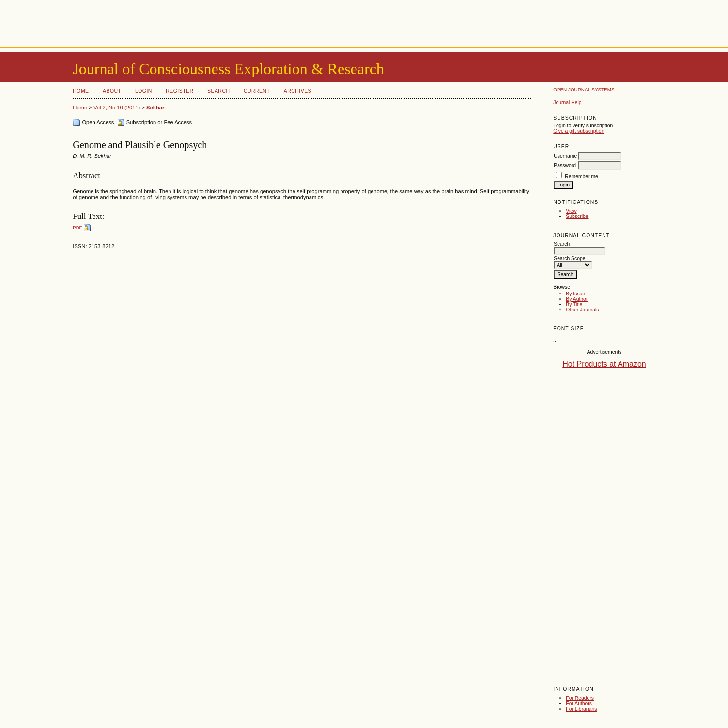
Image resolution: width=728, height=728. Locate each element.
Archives (298, 91)
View (571, 211)
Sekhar (155, 108)
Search (218, 91)
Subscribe (577, 216)
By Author (577, 299)
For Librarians (581, 709)
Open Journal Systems (584, 89)
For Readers (580, 698)
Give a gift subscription (579, 131)
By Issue (575, 294)
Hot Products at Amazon (604, 364)
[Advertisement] (364, 22)
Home (81, 91)
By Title (574, 304)
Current (257, 91)
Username (565, 156)
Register (179, 91)
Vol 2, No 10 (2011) (117, 108)
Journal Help (567, 102)
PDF (77, 227)
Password (565, 165)
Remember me (581, 177)
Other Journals (582, 310)
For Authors (579, 704)
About (112, 91)
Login (144, 91)
